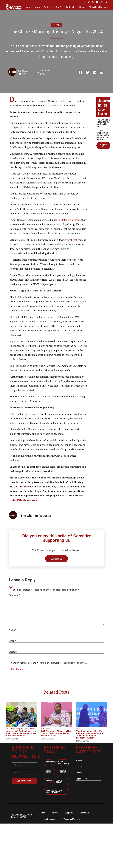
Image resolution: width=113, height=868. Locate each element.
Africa (82, 7)
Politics (48, 729)
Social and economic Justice (59, 782)
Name (13, 630)
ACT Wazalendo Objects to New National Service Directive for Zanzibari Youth (56, 733)
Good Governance (64, 763)
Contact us (84, 813)
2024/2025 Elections (98, 7)
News (37, 7)
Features (48, 7)
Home (28, 7)
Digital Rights (63, 772)
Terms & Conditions (50, 819)
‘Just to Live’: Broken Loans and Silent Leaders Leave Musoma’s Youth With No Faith (21, 733)
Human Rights (49, 772)
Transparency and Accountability (22, 729)
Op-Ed (59, 7)
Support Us (70, 813)
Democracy (51, 762)
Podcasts (71, 7)
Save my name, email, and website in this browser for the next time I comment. (49, 663)
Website (13, 652)
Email (12, 641)
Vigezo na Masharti (72, 819)
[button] (106, 2)
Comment (14, 595)
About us (56, 813)
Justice (79, 767)
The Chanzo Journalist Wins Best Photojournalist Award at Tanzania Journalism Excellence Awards (91, 735)
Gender (49, 780)
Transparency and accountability (54, 791)
